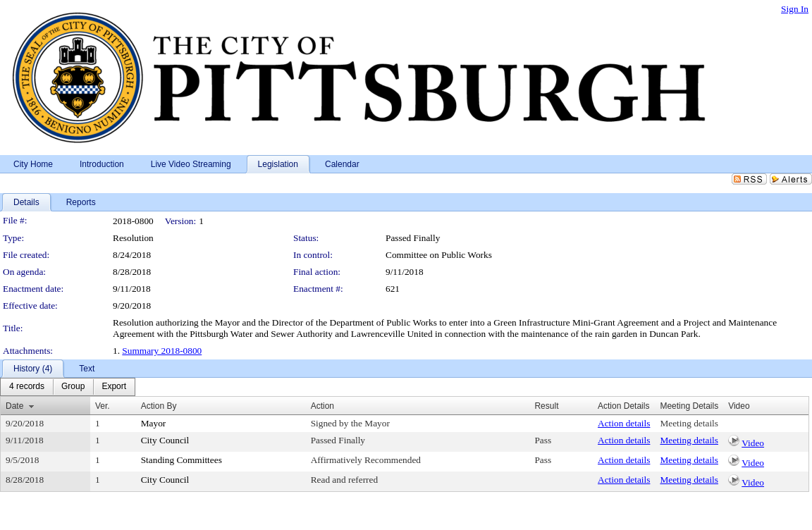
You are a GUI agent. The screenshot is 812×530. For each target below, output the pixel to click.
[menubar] (68, 387)
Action (322, 406)
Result (546, 406)
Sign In (795, 9)
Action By (159, 406)
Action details (624, 423)
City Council (165, 440)
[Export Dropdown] (114, 387)
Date (14, 406)
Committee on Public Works (439, 255)
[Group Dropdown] (73, 387)
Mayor (154, 423)
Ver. (103, 406)
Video (753, 443)
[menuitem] (27, 387)
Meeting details (689, 423)
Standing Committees (182, 460)
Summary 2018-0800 (162, 351)
